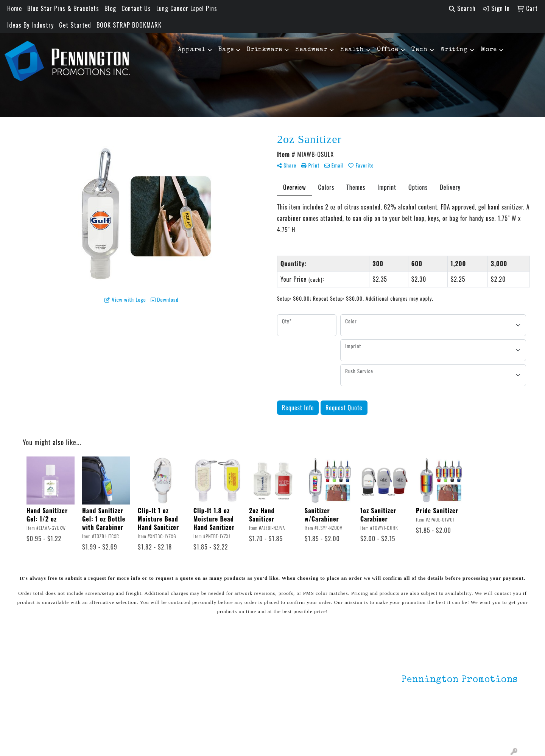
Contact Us (136, 8)
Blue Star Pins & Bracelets (63, 8)
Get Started (75, 25)
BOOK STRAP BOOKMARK (129, 25)
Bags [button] (226, 50)
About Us (39, 678)
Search (462, 8)
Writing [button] (454, 50)
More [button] (489, 50)
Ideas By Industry (30, 25)
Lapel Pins (124, 667)
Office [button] (388, 50)
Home (15, 8)
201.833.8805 (499, 721)
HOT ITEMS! (126, 688)
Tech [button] (420, 50)
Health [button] (352, 50)
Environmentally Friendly (143, 678)
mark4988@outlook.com (485, 730)
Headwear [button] (311, 50)
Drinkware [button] (265, 50)
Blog (110, 8)
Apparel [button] (192, 50)
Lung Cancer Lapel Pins (187, 8)
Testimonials (44, 699)
